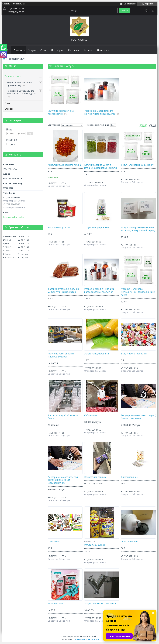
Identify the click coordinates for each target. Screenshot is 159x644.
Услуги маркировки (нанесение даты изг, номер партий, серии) (138, 229)
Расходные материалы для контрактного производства (22, 92)
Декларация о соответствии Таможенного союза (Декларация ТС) (63, 480)
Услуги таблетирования (134, 354)
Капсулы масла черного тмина (64, 165)
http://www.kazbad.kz (14, 217)
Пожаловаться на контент (87, 639)
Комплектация (56, 604)
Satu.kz (94, 636)
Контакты (73, 50)
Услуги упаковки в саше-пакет (137, 165)
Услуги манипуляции (59, 227)
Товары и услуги (13, 76)
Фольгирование (130, 542)
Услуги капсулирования (97, 227)
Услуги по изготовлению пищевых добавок (61, 355)
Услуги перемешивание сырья (100, 604)
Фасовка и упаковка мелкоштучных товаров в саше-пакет (138, 292)
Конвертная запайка (95, 477)
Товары (18, 50)
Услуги (32, 50)
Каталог (88, 50)
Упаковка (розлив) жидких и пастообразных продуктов (99, 290)
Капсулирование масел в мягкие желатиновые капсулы (100, 166)
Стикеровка (54, 542)
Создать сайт (9, 4)
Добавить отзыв (147, 10)
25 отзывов (130, 4)
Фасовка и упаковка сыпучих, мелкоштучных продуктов (64, 290)
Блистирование (129, 477)
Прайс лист (103, 50)
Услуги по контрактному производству (19, 84)
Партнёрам (57, 50)
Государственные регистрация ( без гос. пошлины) (138, 417)
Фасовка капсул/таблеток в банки (63, 417)
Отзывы (9, 109)
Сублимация (91, 415)
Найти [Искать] (125, 10)
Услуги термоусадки (95, 545)
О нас (43, 50)
